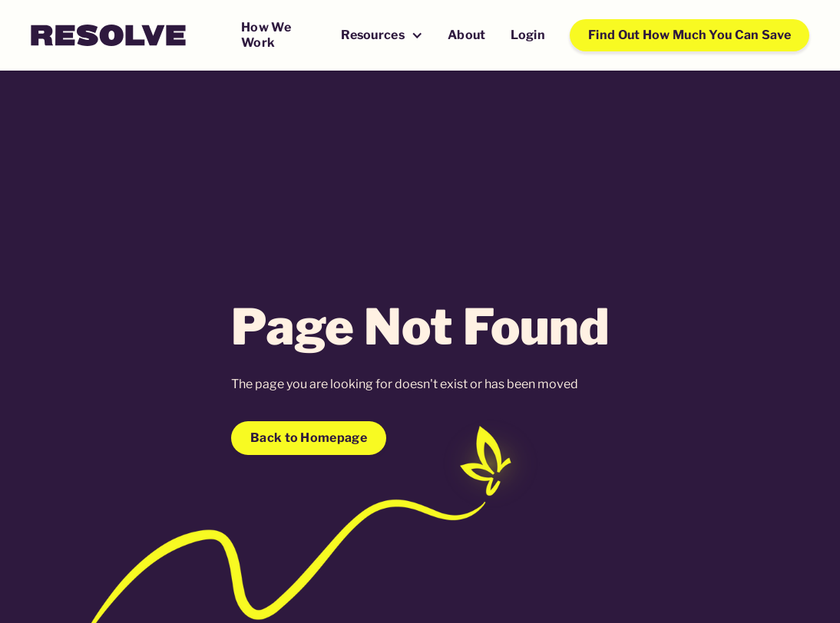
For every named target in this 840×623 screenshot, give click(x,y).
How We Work (266, 35)
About (467, 35)
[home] (108, 35)
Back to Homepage (309, 438)
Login (528, 35)
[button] (382, 36)
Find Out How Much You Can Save (690, 35)
